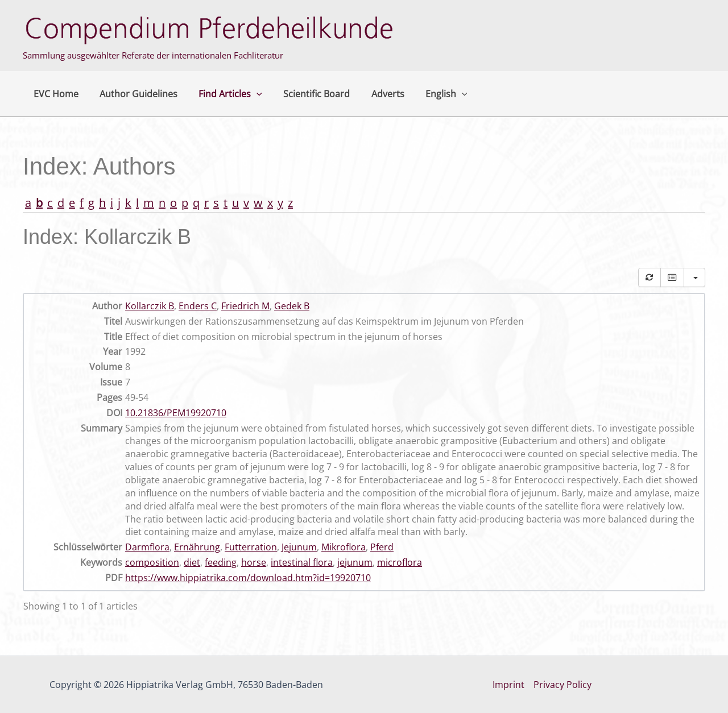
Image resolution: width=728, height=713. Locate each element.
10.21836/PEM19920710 (176, 413)
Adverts (374, 94)
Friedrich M (245, 306)
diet (192, 562)
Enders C (198, 306)
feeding (221, 562)
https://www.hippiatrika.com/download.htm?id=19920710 (248, 578)
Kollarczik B (150, 306)
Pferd (382, 547)
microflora (400, 562)
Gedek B (292, 306)
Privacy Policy (562, 685)
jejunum (355, 562)
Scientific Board (306, 94)
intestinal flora (302, 562)
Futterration (251, 547)
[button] (249, 94)
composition (152, 562)
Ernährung (197, 547)
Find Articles (223, 94)
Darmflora (147, 547)
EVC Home (54, 94)
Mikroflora (344, 547)
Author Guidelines (134, 94)
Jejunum (299, 547)
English (430, 94)
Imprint (508, 685)
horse (254, 562)
